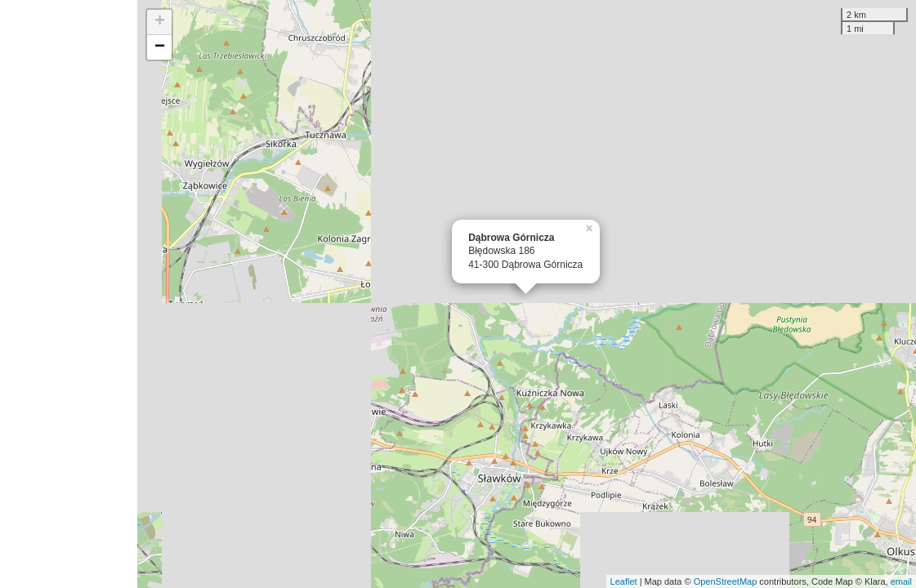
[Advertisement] (69, 294)
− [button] (160, 47)
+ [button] (160, 22)
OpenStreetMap (726, 581)
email (901, 581)
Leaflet (624, 581)
